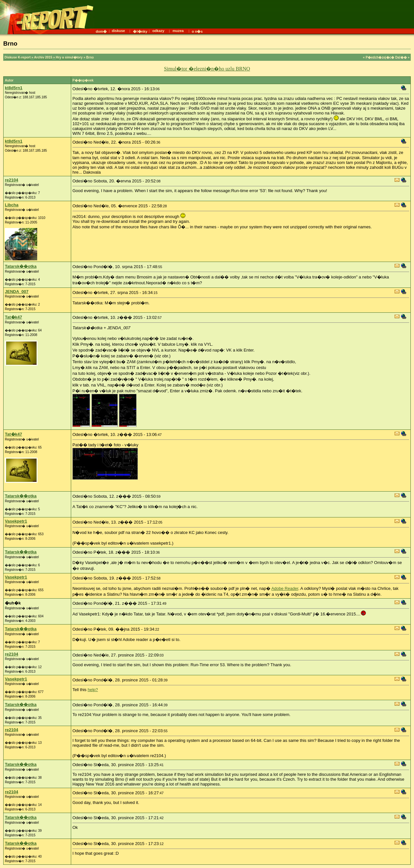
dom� (101, 31)
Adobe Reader (285, 588)
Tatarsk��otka (21, 266)
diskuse (118, 31)
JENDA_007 (17, 292)
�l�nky (140, 31)
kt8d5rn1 (14, 88)
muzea (178, 31)
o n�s (197, 31)
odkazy (158, 31)
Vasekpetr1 (16, 521)
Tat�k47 (13, 317)
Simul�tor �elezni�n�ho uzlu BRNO (207, 69)
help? (93, 690)
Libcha (12, 205)
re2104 (11, 180)
